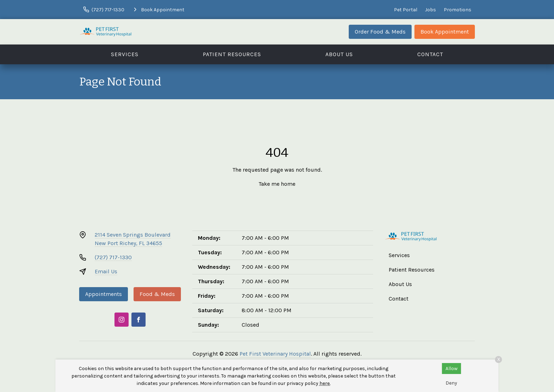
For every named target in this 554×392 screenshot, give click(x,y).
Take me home (277, 184)
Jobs (431, 10)
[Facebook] (138, 320)
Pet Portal (406, 10)
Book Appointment (445, 32)
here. (325, 383)
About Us (339, 54)
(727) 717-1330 (113, 257)
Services (125, 54)
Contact (430, 54)
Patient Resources (232, 54)
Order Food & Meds (380, 32)
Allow (452, 369)
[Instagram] (122, 320)
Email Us (106, 271)
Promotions (458, 10)
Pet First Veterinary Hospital (275, 354)
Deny (451, 383)
